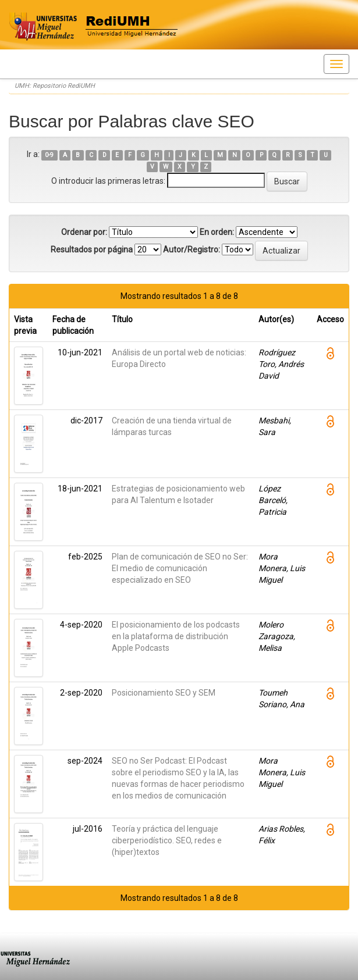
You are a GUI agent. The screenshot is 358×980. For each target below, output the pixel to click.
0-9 (49, 155)
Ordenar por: (84, 232)
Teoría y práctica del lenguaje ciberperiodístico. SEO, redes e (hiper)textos (167, 840)
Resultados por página (92, 250)
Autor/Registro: (192, 250)
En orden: (217, 232)
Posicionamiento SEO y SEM (164, 693)
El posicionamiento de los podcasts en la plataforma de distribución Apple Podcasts (176, 636)
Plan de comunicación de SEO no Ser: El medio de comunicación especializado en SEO (180, 568)
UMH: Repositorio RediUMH (55, 86)
